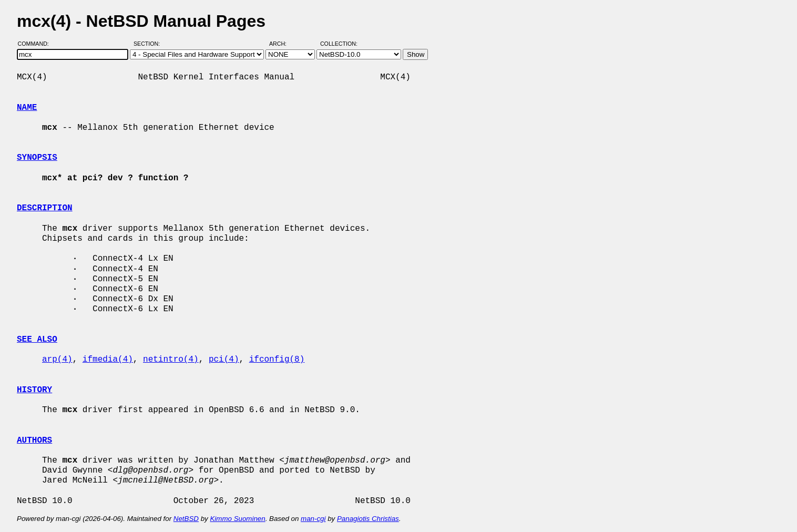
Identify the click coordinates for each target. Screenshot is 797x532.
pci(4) (224, 360)
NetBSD (186, 519)
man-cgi (313, 519)
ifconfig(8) (277, 360)
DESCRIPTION (45, 208)
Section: (149, 44)
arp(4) (57, 360)
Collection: (339, 44)
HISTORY (34, 390)
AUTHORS (34, 441)
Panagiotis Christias (368, 519)
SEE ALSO (37, 340)
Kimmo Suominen (237, 519)
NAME (27, 108)
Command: (37, 44)
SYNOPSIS (37, 158)
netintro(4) (171, 360)
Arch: (283, 44)
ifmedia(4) (108, 360)
